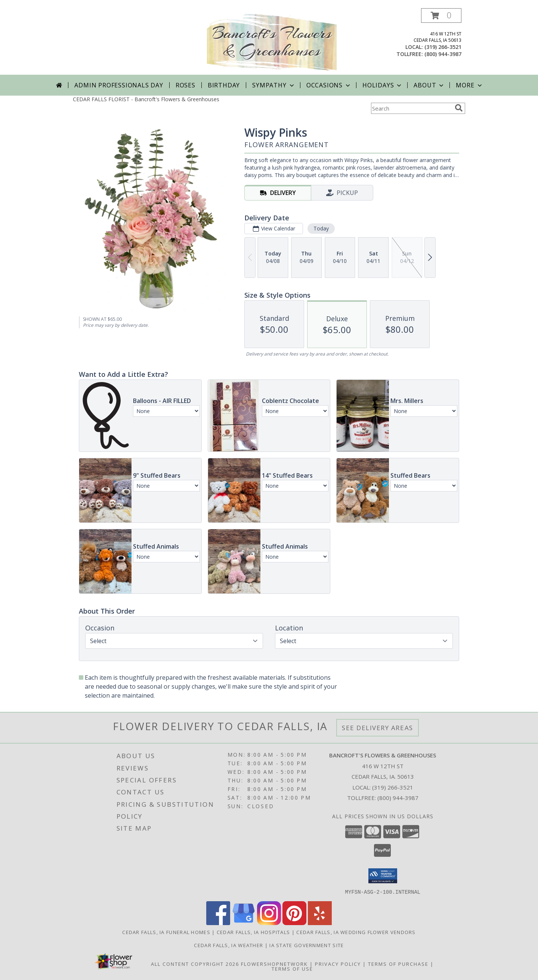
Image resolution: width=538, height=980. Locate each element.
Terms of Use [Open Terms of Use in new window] (292, 968)
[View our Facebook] (218, 923)
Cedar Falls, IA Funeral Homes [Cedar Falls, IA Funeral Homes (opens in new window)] (166, 932)
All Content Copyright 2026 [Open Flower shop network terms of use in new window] (195, 964)
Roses (185, 85)
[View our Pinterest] (294, 923)
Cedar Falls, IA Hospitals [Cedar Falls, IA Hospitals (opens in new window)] (253, 932)
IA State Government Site (307, 945)
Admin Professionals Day (119, 85)
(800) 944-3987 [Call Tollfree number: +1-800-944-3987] (398, 798)
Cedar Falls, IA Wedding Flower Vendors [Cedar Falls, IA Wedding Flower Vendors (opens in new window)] (356, 932)
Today (321, 228)
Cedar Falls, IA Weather (228, 945)
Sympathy (274, 85)
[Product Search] (411, 108)
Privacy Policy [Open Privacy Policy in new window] (338, 964)
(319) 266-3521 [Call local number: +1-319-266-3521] (443, 47)
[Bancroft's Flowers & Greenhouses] (272, 42)
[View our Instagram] (269, 923)
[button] (441, 15)
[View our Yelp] (320, 923)
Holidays (383, 85)
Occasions (329, 85)
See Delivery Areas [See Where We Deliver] (378, 728)
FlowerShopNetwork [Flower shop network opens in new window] (274, 964)
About (429, 85)
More (469, 85)
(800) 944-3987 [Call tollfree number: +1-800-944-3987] (443, 54)
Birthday (224, 85)
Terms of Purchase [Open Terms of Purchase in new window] (398, 964)
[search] (459, 108)
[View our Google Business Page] (244, 923)
